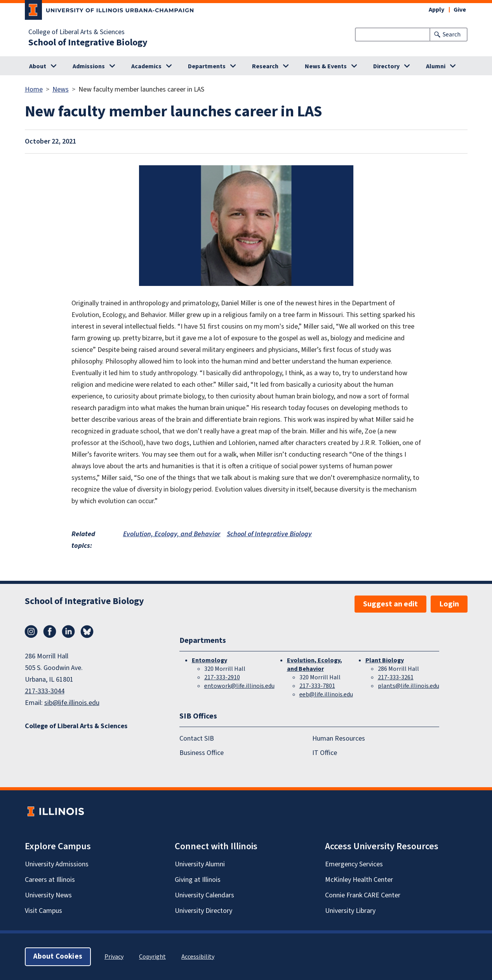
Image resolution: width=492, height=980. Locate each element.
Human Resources (339, 738)
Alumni (436, 66)
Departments (207, 66)
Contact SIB (197, 738)
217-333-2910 (222, 677)
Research (265, 66)
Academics (146, 66)
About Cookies (58, 957)
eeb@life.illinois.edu (326, 694)
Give (460, 10)
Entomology (209, 660)
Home (34, 89)
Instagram (31, 632)
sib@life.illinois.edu (72, 703)
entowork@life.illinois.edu (239, 686)
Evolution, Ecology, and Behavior (172, 534)
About (38, 66)
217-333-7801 (317, 686)
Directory (386, 66)
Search (452, 35)
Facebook (50, 632)
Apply (436, 10)
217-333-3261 (396, 677)
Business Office (202, 752)
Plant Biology (385, 660)
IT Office (325, 752)
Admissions (89, 66)
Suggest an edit (390, 604)
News (61, 89)
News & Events (326, 66)
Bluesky (87, 632)
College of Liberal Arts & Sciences (76, 32)
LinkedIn (68, 632)
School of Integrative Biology (88, 43)
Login (449, 604)
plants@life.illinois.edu (409, 686)
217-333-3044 (45, 691)
